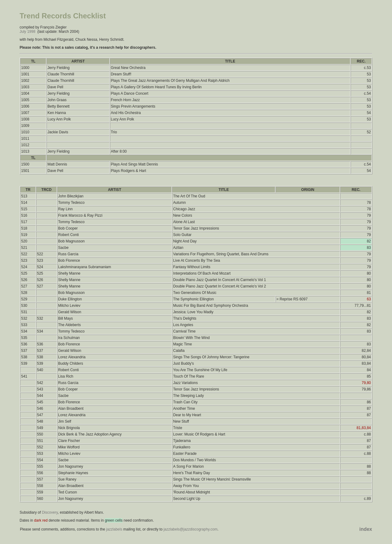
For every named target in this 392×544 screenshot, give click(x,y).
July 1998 (27, 32)
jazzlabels (114, 529)
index (366, 529)
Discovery (50, 512)
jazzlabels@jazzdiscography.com (190, 529)
